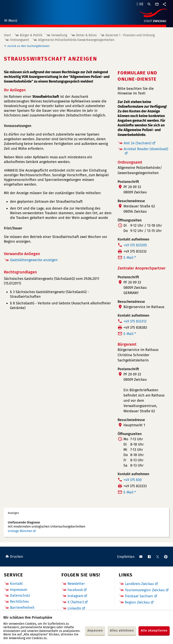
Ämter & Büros (86, 35)
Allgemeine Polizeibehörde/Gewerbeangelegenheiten (76, 40)
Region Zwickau (137, 602)
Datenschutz (20, 596)
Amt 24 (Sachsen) (138, 143)
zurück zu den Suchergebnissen (28, 46)
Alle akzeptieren (154, 630)
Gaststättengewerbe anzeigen (34, 260)
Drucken (14, 557)
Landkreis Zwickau (139, 584)
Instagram (75, 596)
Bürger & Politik (31, 35)
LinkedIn (74, 608)
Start (7, 35)
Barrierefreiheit (22, 608)
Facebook (75, 590)
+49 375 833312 (135, 321)
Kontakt (16, 584)
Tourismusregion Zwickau (145, 590)
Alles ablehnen (122, 630)
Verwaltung (59, 35)
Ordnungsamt (20, 40)
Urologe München (20, 531)
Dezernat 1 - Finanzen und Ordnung (130, 35)
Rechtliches (19, 602)
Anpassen (95, 630)
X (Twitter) (76, 602)
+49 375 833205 (135, 245)
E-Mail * (130, 258)
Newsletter (76, 584)
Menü (10, 21)
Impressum (19, 590)
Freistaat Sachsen (139, 596)
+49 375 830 (133, 480)
